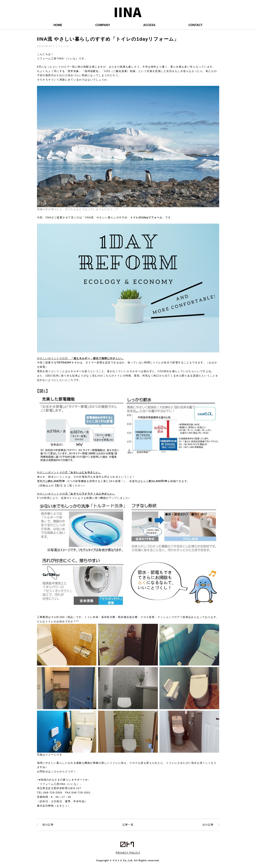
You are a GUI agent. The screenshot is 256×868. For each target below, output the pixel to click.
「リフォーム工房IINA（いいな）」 (60, 784)
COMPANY (103, 25)
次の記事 (208, 825)
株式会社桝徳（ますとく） (54, 806)
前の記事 (48, 825)
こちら (55, 771)
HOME (58, 25)
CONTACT (196, 25)
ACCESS (149, 25)
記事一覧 (128, 825)
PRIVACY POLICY (128, 853)
